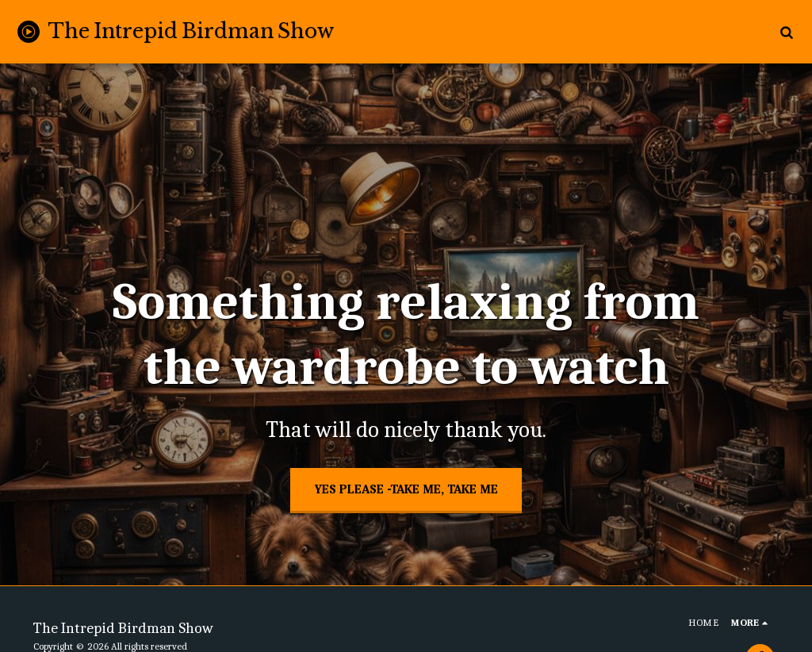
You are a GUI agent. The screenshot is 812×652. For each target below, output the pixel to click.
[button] (786, 32)
